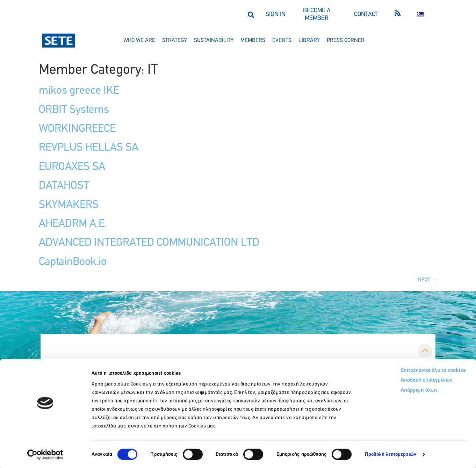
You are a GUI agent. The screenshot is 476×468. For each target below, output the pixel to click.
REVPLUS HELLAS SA (89, 148)
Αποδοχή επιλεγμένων (396, 381)
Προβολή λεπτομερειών (391, 454)
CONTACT (366, 15)
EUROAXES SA (72, 167)
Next (427, 280)
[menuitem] (420, 15)
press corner (346, 41)
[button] (251, 15)
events (282, 41)
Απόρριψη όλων (388, 392)
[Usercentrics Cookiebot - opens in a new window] (45, 454)
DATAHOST (64, 186)
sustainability (214, 41)
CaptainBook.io (73, 262)
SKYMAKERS (69, 205)
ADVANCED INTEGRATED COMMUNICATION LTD (149, 243)
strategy (175, 41)
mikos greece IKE (79, 91)
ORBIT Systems (74, 110)
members (253, 41)
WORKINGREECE (77, 129)
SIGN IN (276, 15)
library (309, 41)
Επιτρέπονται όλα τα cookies (403, 371)
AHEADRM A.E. (73, 224)
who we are (139, 41)
